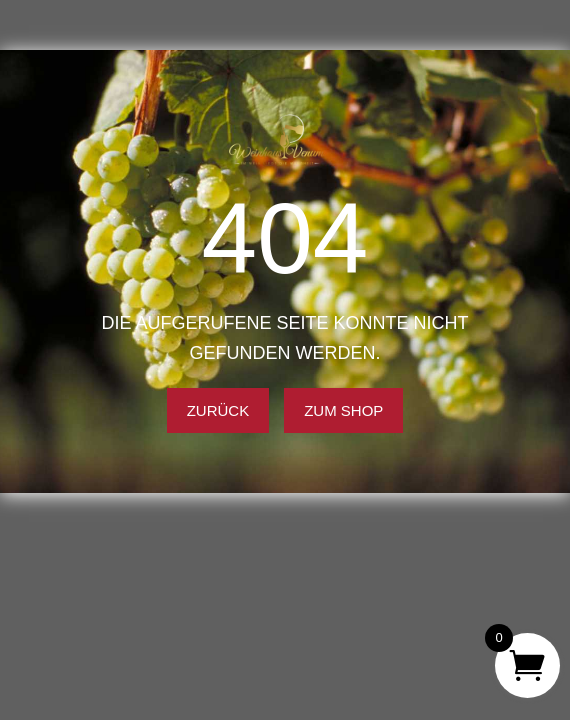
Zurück (218, 410)
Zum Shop (343, 410)
